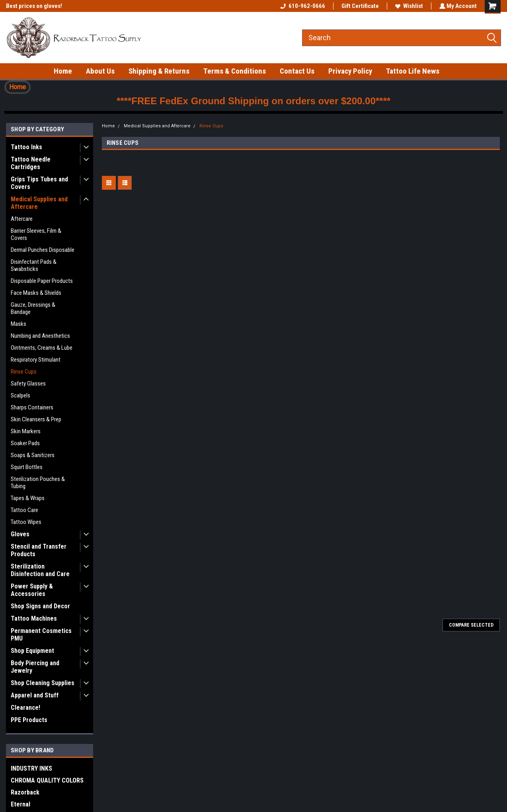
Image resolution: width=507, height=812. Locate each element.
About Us (100, 71)
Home (63, 71)
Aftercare (22, 219)
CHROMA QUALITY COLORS (47, 780)
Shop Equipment (32, 651)
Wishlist (408, 6)
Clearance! (25, 708)
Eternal (20, 804)
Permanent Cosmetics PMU (41, 635)
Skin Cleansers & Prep (36, 419)
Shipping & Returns (159, 71)
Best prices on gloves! (34, 6)
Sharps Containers (32, 407)
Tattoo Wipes (26, 522)
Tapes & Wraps (28, 498)
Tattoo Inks (26, 147)
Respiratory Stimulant (36, 360)
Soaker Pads (25, 443)
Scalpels (20, 395)
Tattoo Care (24, 510)
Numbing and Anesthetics (40, 336)
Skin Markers (26, 431)
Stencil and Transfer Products (39, 550)
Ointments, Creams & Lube (42, 348)
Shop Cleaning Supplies (43, 683)
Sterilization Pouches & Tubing (38, 483)
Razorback (25, 792)
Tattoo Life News (413, 71)
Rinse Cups (24, 372)
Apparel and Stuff (35, 695)
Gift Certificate (359, 6)
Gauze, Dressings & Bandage (33, 308)
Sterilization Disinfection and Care (40, 570)
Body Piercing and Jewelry (35, 667)
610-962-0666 (302, 6)
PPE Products (29, 720)
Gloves (20, 534)
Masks (19, 324)
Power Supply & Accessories (32, 590)
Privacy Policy (350, 71)
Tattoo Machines (34, 618)
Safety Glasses (28, 384)
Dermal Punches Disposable (43, 250)
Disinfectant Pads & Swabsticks (34, 265)
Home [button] (18, 87)
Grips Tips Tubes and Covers (39, 183)
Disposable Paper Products (42, 281)
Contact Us (297, 71)
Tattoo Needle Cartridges (31, 163)
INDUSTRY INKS (31, 768)
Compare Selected (471, 625)
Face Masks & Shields (36, 293)
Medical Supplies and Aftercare (39, 203)
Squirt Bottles (27, 467)
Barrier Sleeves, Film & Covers (36, 234)
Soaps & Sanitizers (33, 455)
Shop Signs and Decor (40, 606)
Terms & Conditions (235, 71)
